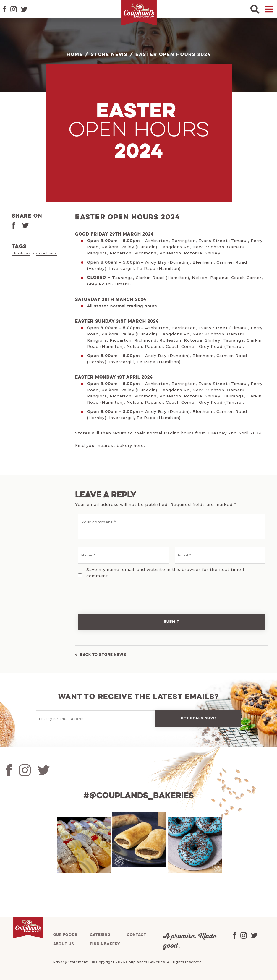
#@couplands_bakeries (138, 796)
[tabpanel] (83, 845)
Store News (109, 55)
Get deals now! (198, 718)
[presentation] (116, 592)
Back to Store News (103, 655)
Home (75, 55)
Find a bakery (105, 944)
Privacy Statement (71, 962)
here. (139, 445)
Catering (100, 935)
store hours (46, 253)
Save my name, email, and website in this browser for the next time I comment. (165, 573)
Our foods (65, 935)
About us (64, 944)
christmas (21, 253)
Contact (137, 935)
